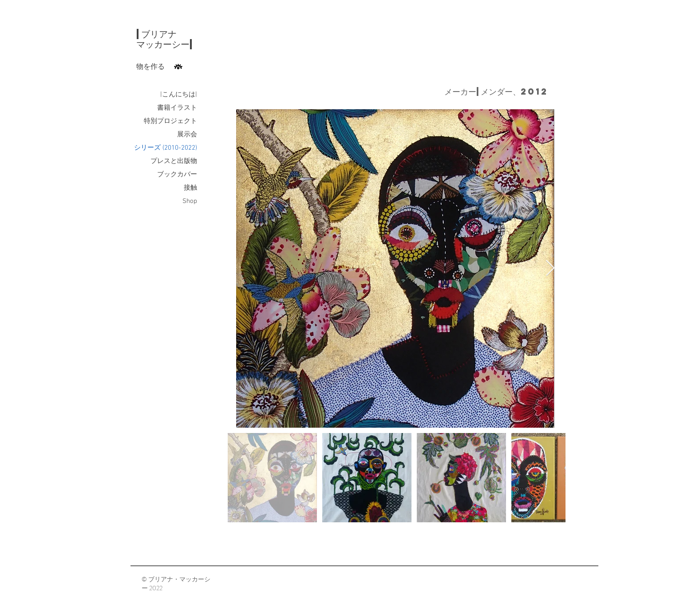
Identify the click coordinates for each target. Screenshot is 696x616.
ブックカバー (177, 175)
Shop (190, 201)
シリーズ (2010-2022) (166, 148)
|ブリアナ (156, 34)
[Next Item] (550, 268)
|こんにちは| (179, 95)
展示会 (187, 135)
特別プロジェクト (170, 121)
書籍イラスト (177, 108)
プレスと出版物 (174, 161)
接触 (190, 188)
